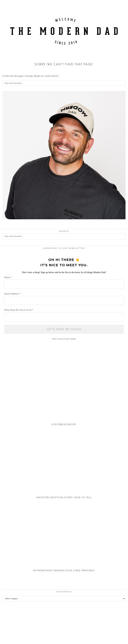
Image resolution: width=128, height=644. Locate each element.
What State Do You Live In (19, 310)
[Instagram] (8, 623)
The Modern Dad (21, 635)
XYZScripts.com (79, 642)
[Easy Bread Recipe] (64, 399)
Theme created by (111, 637)
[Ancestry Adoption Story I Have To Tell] (64, 472)
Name (8, 277)
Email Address (12, 294)
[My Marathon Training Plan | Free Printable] (64, 545)
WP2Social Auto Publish (52, 642)
